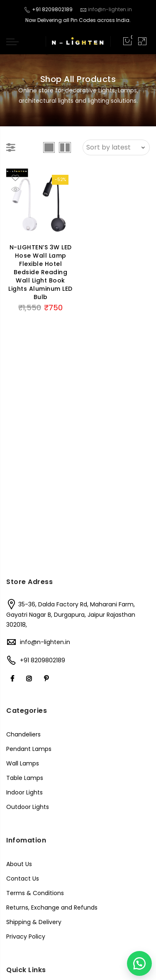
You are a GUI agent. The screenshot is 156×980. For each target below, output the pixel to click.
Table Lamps (25, 778)
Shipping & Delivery (34, 922)
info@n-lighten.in (45, 642)
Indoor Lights (24, 792)
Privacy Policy (26, 937)
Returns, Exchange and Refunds (52, 908)
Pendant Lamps (29, 749)
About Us (19, 864)
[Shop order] (116, 147)
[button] (139, 963)
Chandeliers (23, 734)
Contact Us (23, 879)
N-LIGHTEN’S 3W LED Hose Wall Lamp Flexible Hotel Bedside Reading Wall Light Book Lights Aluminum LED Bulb (40, 272)
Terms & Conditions (35, 893)
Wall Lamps (23, 763)
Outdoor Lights (28, 807)
